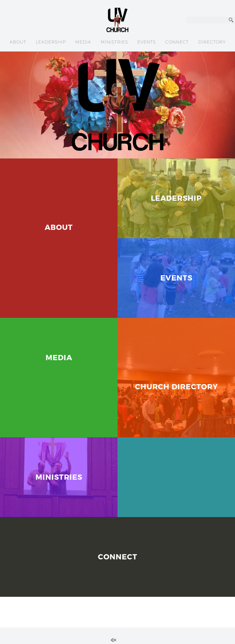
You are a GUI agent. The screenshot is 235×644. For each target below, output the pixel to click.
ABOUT (18, 42)
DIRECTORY (212, 42)
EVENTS (147, 42)
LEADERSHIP (51, 42)
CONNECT (177, 42)
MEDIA (83, 42)
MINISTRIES (114, 42)
